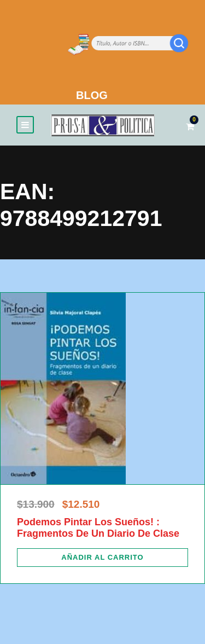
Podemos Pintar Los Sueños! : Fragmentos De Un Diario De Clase (98, 528)
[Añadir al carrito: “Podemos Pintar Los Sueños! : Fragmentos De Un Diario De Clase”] (102, 558)
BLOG (92, 95)
